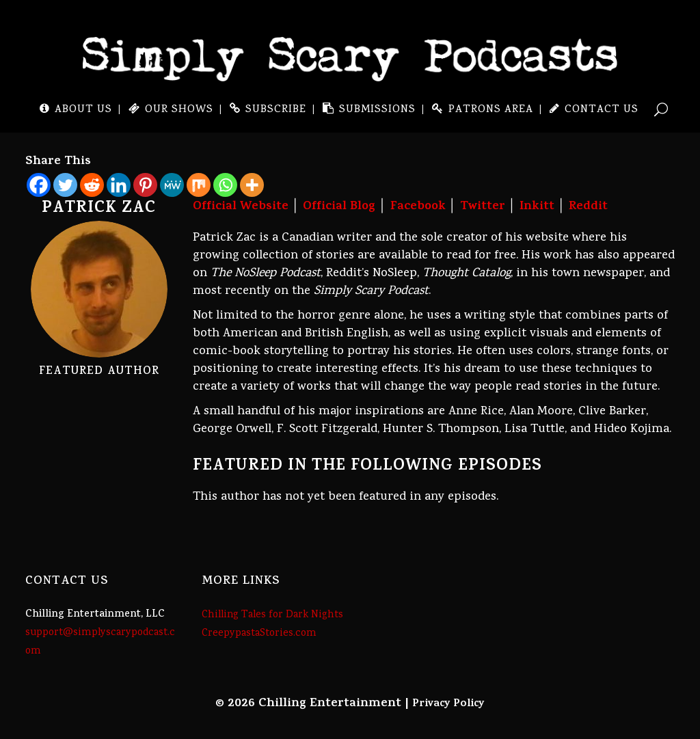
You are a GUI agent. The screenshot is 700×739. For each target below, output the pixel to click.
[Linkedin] (119, 185)
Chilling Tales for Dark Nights (272, 615)
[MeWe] (172, 185)
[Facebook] (39, 185)
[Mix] (199, 185)
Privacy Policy (448, 704)
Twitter (483, 207)
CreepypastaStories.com (259, 634)
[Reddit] (92, 185)
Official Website (241, 207)
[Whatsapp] (225, 185)
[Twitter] (65, 185)
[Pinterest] (145, 185)
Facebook (418, 207)
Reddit (588, 207)
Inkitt (537, 207)
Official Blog (339, 207)
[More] (252, 185)
